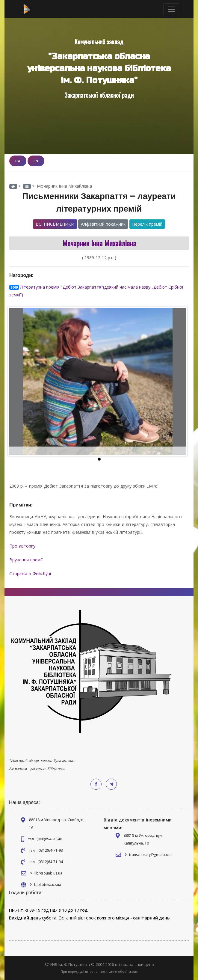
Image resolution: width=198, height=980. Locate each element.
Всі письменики (55, 224)
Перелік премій (147, 224)
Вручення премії (27, 560)
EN (36, 161)
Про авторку (23, 546)
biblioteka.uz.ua (48, 885)
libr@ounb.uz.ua (48, 873)
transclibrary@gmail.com (150, 855)
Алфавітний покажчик (103, 224)
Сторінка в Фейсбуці (31, 573)
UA (18, 161)
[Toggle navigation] (172, 9)
